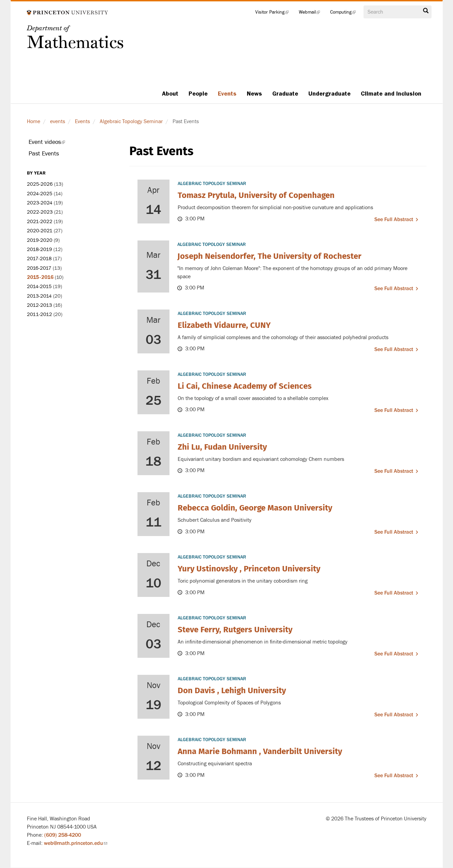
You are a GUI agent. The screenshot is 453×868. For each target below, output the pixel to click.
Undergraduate (329, 94)
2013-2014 (39, 296)
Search (426, 11)
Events (227, 94)
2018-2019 (39, 249)
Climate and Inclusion (391, 94)
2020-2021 (40, 231)
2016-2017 (39, 268)
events (58, 121)
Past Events (44, 154)
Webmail (312, 14)
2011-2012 (39, 314)
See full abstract (394, 219)
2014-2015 (39, 287)
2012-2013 (39, 305)
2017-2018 (39, 259)
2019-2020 (40, 240)
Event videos (56, 143)
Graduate (285, 94)
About (170, 94)
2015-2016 (40, 277)
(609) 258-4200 (63, 835)
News (254, 94)
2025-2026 (40, 184)
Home (34, 121)
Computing (345, 14)
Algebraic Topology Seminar (131, 121)
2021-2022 (40, 222)
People (198, 94)
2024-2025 (40, 194)
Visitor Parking (274, 14)
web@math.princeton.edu (76, 843)
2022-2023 (40, 212)
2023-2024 (40, 203)
